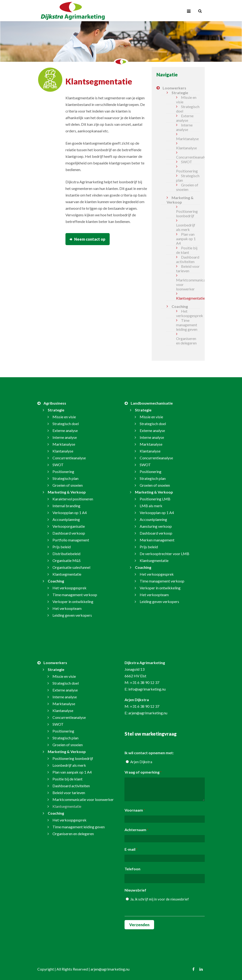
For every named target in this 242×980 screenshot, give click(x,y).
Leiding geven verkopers (72, 615)
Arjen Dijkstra (141, 762)
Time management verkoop (75, 595)
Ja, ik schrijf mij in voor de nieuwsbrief (160, 899)
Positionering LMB (155, 499)
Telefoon (132, 869)
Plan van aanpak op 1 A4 (186, 239)
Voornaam (135, 810)
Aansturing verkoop (156, 526)
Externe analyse (185, 118)
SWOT (187, 162)
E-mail (131, 850)
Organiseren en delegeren (186, 341)
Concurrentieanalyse (188, 157)
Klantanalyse (186, 148)
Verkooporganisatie (69, 526)
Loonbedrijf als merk (186, 227)
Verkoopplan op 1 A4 (70, 513)
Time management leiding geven (187, 325)
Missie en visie (186, 100)
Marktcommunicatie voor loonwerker (188, 284)
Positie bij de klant (187, 250)
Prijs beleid (62, 547)
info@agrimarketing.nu (147, 689)
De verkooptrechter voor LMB (164, 554)
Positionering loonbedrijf (187, 214)
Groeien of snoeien (187, 187)
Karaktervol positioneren (73, 499)
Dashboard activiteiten (188, 259)
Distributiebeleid (66, 554)
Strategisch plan (188, 178)
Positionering (187, 171)
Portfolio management (71, 540)
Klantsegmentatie (188, 298)
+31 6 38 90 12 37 (145, 682)
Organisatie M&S (67, 560)
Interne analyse (184, 127)
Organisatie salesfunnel (71, 567)
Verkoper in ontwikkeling (73, 601)
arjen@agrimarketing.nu (148, 713)
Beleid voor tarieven (188, 268)
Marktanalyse (187, 139)
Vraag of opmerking (143, 772)
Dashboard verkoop (69, 533)
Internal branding (66, 506)
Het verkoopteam (67, 608)
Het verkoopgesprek (188, 313)
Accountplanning (66, 519)
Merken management (157, 540)
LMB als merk (151, 506)
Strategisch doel (188, 109)
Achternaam (136, 830)
